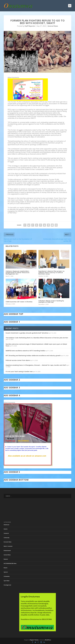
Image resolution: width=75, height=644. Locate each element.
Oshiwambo (7, 576)
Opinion (6, 572)
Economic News (8, 542)
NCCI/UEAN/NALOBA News (10, 563)
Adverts (6, 529)
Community (6, 538)
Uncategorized (7, 585)
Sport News (7, 581)
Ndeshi (6, 568)
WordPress (48, 640)
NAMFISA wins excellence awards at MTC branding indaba (25, 351)
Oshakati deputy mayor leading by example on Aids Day (51, 301)
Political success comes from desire (18, 360)
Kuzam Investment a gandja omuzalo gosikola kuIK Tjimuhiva (27, 333)
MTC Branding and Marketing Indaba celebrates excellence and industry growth (33, 356)
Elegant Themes (34, 640)
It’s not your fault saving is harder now (19, 371)
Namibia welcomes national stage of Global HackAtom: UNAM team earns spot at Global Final (36, 345)
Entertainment (7, 551)
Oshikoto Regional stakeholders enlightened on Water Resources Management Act (17, 273)
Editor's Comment (8, 546)
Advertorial (6, 525)
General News (53, 26)
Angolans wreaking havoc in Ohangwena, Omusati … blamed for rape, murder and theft (36, 365)
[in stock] (28, 466)
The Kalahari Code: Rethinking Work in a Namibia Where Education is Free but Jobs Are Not (37, 338)
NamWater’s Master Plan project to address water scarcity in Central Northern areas (51, 273)
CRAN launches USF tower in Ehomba (19, 302)
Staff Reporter (30, 26)
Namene (6, 559)
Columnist (6, 533)
